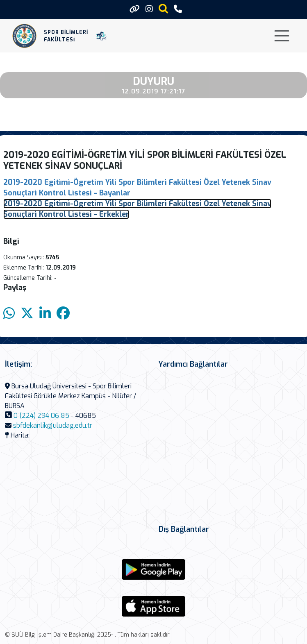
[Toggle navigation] (282, 36)
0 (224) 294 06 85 (41, 416)
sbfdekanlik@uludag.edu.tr (53, 425)
